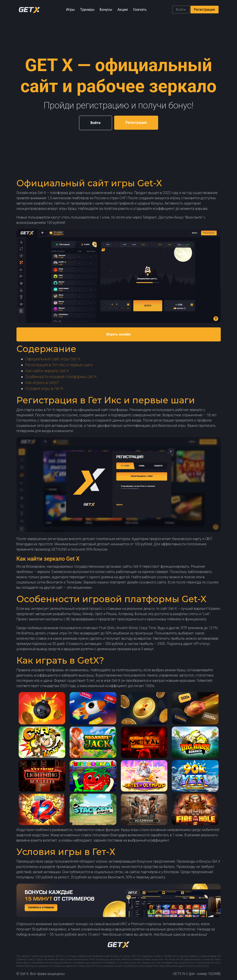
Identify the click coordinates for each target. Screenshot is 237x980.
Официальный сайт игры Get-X (53, 359)
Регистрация (204, 10)
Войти (181, 10)
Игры (71, 10)
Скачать (140, 10)
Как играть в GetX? (42, 383)
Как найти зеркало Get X (47, 371)
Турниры (87, 10)
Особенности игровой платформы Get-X (61, 377)
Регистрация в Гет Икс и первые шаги (59, 365)
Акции (123, 10)
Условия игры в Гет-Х (44, 389)
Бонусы (106, 10)
